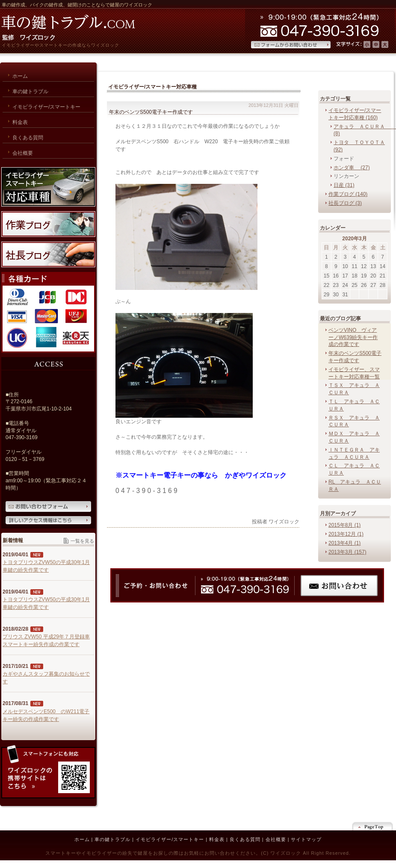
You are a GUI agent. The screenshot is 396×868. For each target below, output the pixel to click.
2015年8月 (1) (344, 525)
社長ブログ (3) (345, 203)
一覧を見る (82, 541)
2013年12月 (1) (346, 534)
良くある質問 (245, 839)
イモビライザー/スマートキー (170, 839)
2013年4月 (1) (344, 543)
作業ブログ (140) (348, 194)
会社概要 (276, 839)
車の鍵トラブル (112, 839)
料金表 (217, 839)
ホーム (82, 839)
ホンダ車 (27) (352, 168)
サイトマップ (306, 839)
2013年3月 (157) (347, 552)
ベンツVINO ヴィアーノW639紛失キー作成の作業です (353, 337)
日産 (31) (344, 185)
